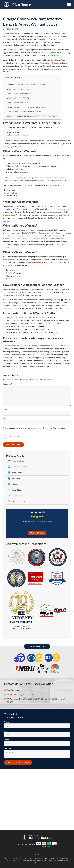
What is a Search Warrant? (18, 103)
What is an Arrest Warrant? (19, 94)
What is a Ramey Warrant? (18, 98)
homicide (62, 215)
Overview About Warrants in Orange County (26, 84)
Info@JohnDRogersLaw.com (20, 694)
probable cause (9, 215)
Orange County (46, 53)
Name (6, 409)
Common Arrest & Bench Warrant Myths (24, 112)
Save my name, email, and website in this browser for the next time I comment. (35, 428)
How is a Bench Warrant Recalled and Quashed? (27, 107)
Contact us (13, 360)
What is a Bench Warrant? (18, 89)
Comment (7, 384)
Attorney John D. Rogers (49, 63)
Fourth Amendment (35, 262)
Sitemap (37, 854)
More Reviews (37, 533)
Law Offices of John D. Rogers (19, 50)
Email (6, 419)
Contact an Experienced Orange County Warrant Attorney (32, 116)
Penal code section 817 (44, 233)
